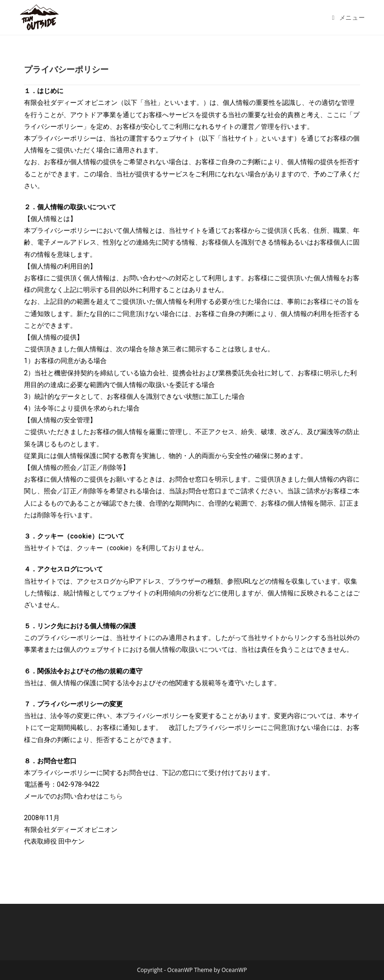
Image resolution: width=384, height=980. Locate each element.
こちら (113, 796)
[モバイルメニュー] (348, 17)
